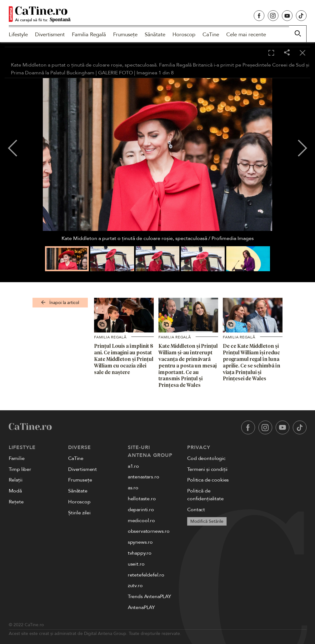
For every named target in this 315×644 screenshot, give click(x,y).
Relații (16, 480)
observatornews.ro (149, 531)
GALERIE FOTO (115, 73)
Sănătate (155, 35)
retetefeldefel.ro (146, 575)
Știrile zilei (79, 513)
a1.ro (133, 466)
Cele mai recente (246, 35)
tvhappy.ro (140, 553)
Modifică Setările (207, 521)
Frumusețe (125, 35)
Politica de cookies (208, 480)
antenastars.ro (144, 477)
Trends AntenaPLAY (150, 597)
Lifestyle (18, 35)
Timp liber (20, 469)
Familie (17, 458)
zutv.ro (135, 586)
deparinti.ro (141, 510)
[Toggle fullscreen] (271, 53)
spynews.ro (140, 542)
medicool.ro (141, 521)
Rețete (16, 502)
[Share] (287, 53)
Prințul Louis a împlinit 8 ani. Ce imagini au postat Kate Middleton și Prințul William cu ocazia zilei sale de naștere (124, 359)
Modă (15, 491)
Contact (196, 510)
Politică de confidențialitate (205, 495)
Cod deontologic (206, 458)
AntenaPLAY (141, 607)
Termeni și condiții (207, 469)
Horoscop (184, 35)
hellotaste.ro (142, 499)
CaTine (211, 35)
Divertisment (50, 35)
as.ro (133, 488)
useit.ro (136, 564)
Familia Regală (89, 35)
